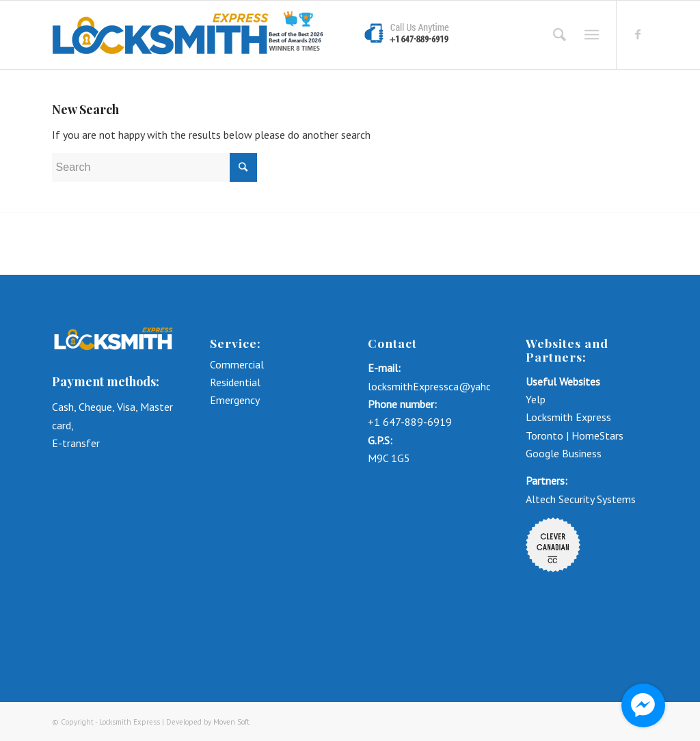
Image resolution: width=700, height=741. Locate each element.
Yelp (536, 399)
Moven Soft (231, 722)
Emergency (235, 400)
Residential (235, 382)
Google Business (564, 453)
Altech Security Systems (581, 499)
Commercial (238, 364)
